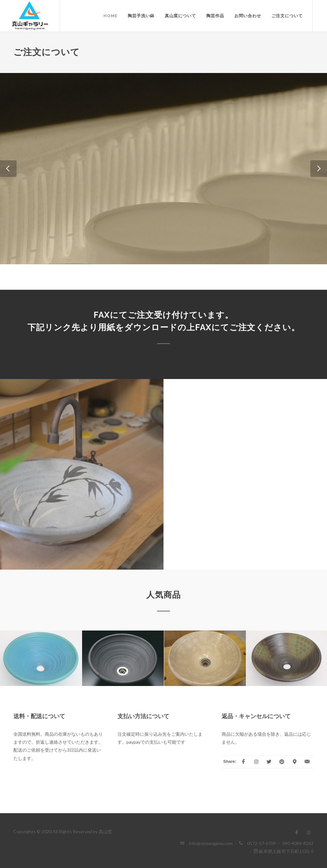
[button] (8, 169)
